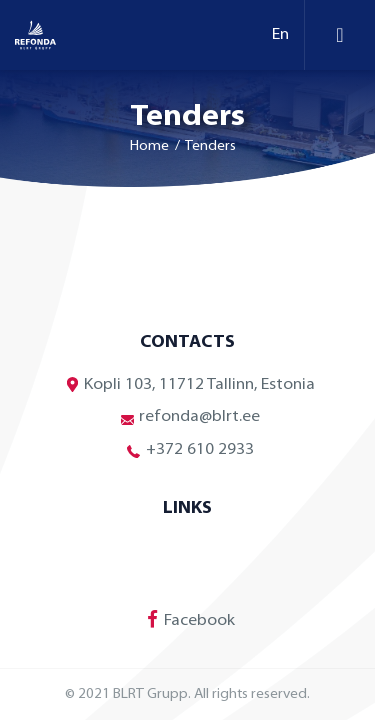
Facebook (187, 619)
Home (149, 146)
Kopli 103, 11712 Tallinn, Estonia (187, 384)
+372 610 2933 (188, 450)
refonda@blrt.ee (187, 417)
